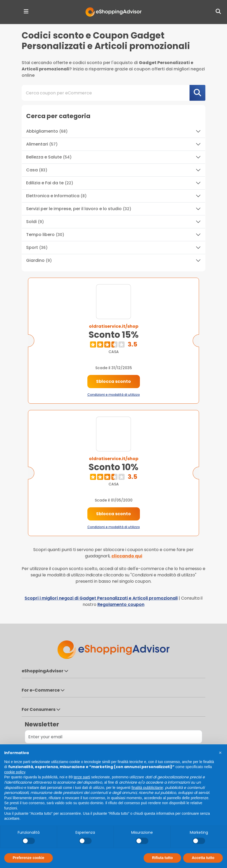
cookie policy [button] (15, 772)
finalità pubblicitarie (147, 788)
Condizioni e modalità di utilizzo (114, 395)
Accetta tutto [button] (203, 858)
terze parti (82, 777)
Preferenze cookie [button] (29, 858)
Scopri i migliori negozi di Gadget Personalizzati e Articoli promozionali (101, 598)
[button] (220, 753)
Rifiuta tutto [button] (162, 858)
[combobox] (113, 93)
